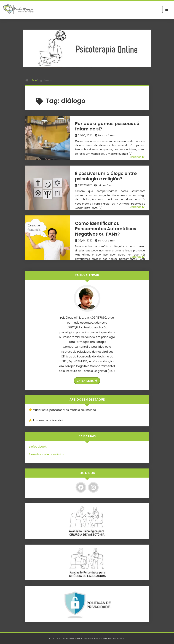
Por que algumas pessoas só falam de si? (107, 126)
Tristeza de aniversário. (49, 420)
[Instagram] (93, 487)
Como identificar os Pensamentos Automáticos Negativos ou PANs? (106, 229)
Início (33, 80)
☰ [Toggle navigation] (167, 9)
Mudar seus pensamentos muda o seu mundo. (65, 410)
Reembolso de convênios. (47, 454)
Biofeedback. (38, 447)
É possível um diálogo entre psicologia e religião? (106, 176)
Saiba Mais (87, 381)
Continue (137, 157)
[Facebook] (81, 487)
